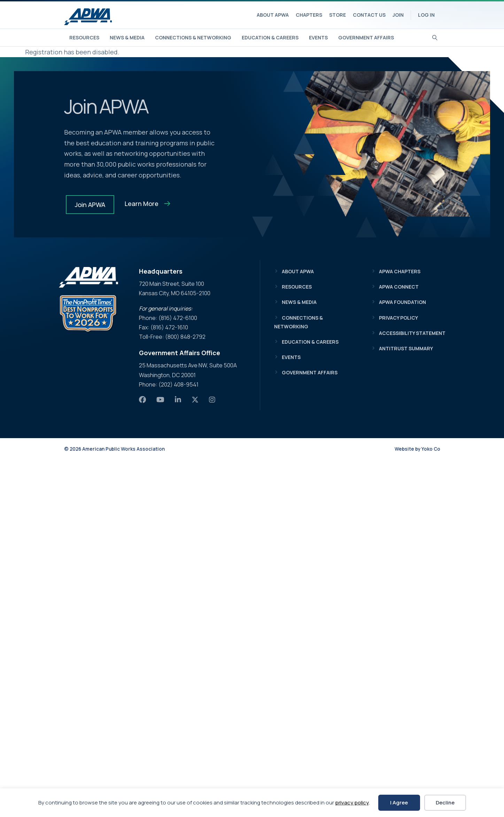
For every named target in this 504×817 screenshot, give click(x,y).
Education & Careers (270, 37)
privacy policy (352, 803)
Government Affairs (366, 37)
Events (318, 37)
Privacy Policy (398, 318)
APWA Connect (399, 287)
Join (398, 15)
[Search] (435, 37)
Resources (84, 37)
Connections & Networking (193, 37)
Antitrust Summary (406, 348)
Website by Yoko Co (417, 449)
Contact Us (369, 15)
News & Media (127, 37)
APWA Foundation (402, 302)
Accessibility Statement (412, 333)
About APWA (273, 15)
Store (338, 15)
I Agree (399, 803)
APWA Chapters (400, 271)
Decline (445, 803)
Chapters (309, 15)
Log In (426, 15)
